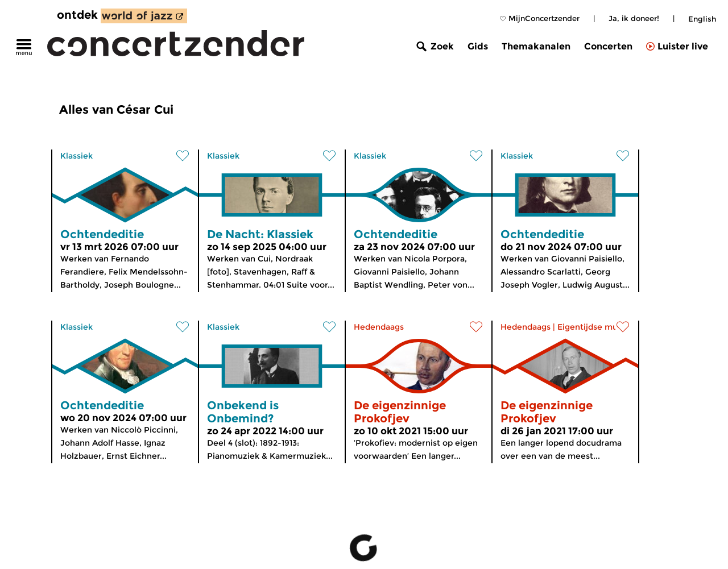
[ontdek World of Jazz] (144, 16)
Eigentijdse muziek (596, 327)
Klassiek (76, 156)
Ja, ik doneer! (634, 18)
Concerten (608, 46)
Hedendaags (379, 327)
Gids (478, 46)
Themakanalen (536, 46)
